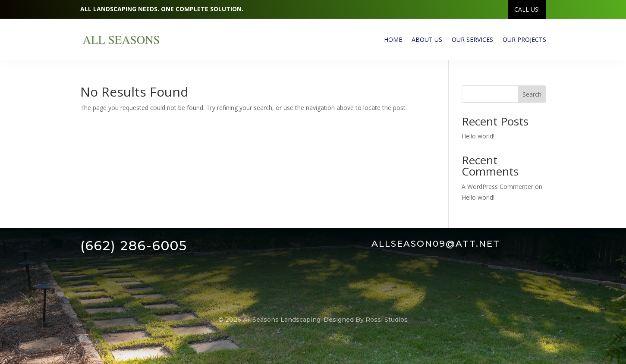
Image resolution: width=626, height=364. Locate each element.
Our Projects (524, 39)
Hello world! (478, 136)
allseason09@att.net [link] (436, 244)
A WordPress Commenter (497, 187)
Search (532, 94)
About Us (427, 39)
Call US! (527, 9)
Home (393, 39)
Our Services (472, 39)
